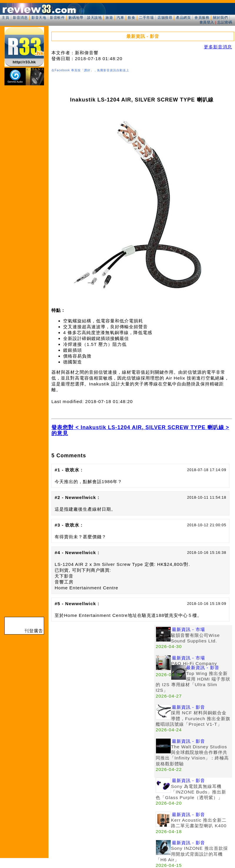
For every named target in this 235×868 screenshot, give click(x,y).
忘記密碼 (225, 22)
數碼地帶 (76, 18)
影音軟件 (57, 18)
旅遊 (109, 18)
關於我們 (220, 18)
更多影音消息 (218, 47)
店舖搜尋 (165, 18)
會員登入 (207, 22)
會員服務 (202, 18)
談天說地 (94, 18)
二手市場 (146, 18)
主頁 (5, 18)
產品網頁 (183, 18)
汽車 (120, 18)
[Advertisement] (103, 666)
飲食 (131, 18)
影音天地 (39, 18)
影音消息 (20, 18)
